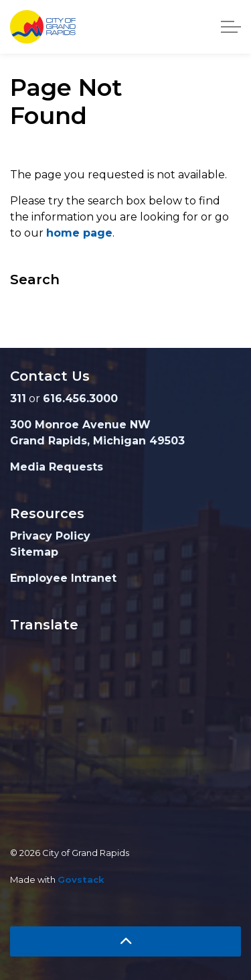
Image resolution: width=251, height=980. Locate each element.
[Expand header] (231, 27)
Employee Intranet (63, 578)
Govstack (81, 879)
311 (18, 399)
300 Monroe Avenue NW (80, 425)
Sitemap (34, 552)
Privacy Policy (50, 536)
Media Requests (57, 467)
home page (79, 233)
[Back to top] (125, 941)
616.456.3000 (80, 399)
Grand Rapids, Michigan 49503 (97, 441)
